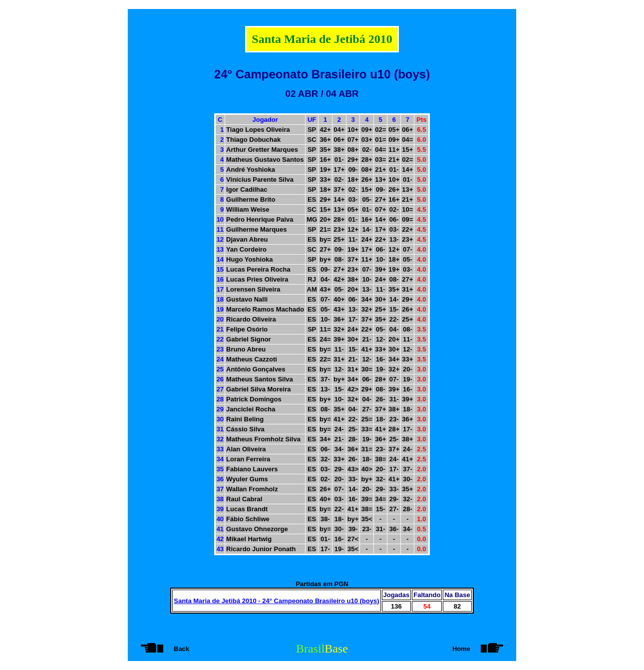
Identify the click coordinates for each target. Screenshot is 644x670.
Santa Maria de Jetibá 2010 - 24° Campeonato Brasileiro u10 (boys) (276, 601)
